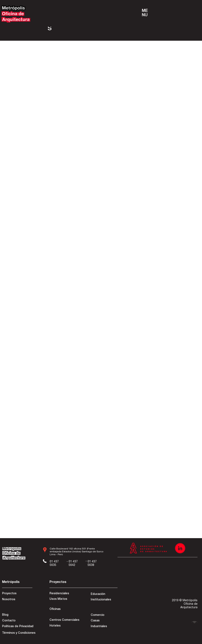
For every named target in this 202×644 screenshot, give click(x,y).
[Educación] (104, 594)
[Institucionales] (104, 600)
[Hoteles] (64, 626)
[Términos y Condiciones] (19, 633)
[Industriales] (104, 627)
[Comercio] (104, 615)
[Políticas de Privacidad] (18, 627)
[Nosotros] (17, 600)
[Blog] (17, 615)
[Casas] (104, 621)
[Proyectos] (17, 594)
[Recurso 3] (180, 548)
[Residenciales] (64, 594)
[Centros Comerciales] (64, 620)
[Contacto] (17, 621)
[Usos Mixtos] (64, 599)
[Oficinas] (64, 609)
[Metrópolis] (17, 582)
